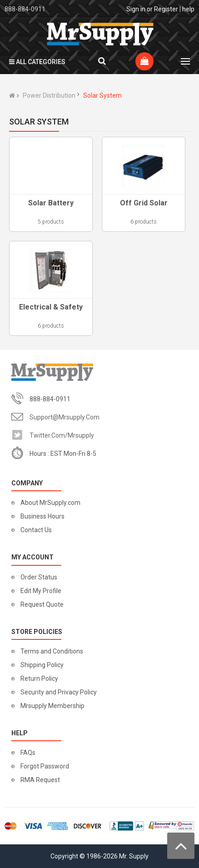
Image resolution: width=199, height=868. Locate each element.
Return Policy (39, 678)
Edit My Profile (41, 591)
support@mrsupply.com (65, 417)
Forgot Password (45, 766)
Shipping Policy (42, 665)
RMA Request (40, 780)
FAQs (28, 753)
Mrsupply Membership (52, 706)
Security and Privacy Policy (59, 692)
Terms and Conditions (52, 651)
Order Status (39, 577)
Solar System (102, 95)
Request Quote (42, 604)
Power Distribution (49, 95)
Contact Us (36, 530)
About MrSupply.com (50, 503)
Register (166, 9)
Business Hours (42, 516)
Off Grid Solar (144, 203)
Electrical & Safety (51, 307)
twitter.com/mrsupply (62, 435)
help (188, 9)
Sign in (136, 9)
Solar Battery (51, 203)
